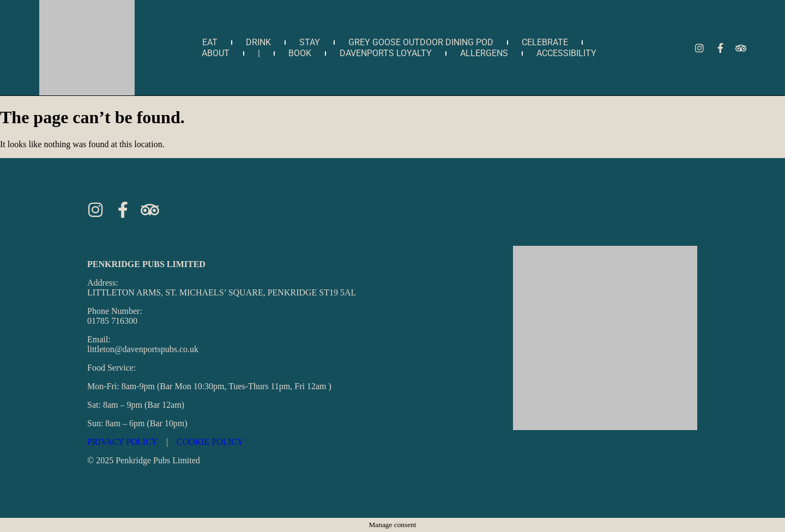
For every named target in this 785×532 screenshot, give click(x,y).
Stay (310, 42)
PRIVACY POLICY (122, 442)
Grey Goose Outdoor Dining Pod (421, 42)
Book (300, 53)
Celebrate (545, 42)
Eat (210, 42)
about (216, 53)
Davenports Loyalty (386, 53)
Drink (258, 42)
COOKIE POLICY (210, 442)
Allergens (484, 53)
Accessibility (566, 53)
